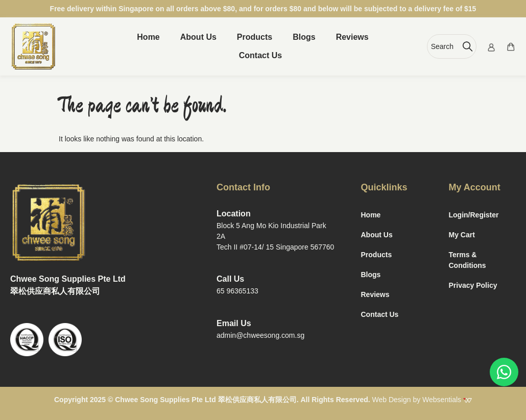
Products (255, 37)
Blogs (304, 37)
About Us (198, 37)
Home (148, 37)
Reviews (352, 37)
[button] (263, 56)
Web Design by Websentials (422, 400)
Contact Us (260, 55)
